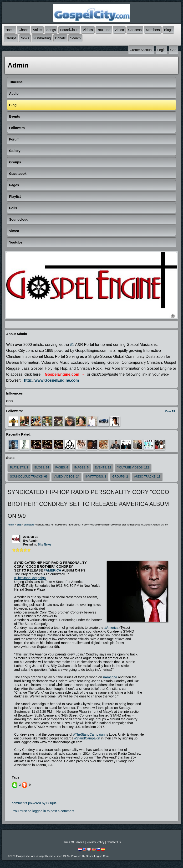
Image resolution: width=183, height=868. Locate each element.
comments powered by (34, 803)
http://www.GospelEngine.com (52, 380)
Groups (11, 38)
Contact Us (114, 842)
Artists (38, 30)
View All (170, 411)
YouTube (104, 30)
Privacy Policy (95, 842)
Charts (23, 30)
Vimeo (119, 30)
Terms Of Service (73, 842)
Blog (19, 525)
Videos (88, 30)
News (25, 38)
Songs (51, 30)
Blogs (168, 30)
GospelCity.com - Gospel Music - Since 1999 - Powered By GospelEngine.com (62, 856)
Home (10, 30)
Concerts (135, 30)
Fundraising (42, 38)
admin (11, 525)
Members (153, 30)
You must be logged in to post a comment (44, 811)
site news (29, 525)
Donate (60, 38)
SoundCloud (69, 30)
